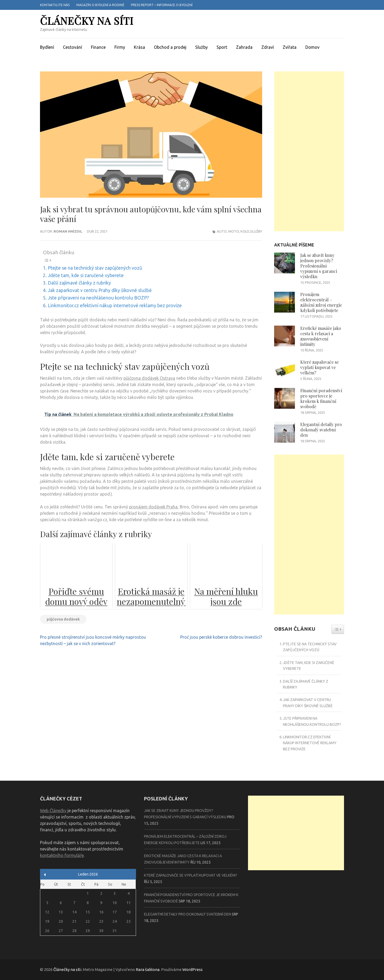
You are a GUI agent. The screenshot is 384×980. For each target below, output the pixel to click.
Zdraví (268, 47)
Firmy (120, 47)
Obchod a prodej (170, 47)
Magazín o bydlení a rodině (100, 5)
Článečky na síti (87, 21)
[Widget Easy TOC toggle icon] (338, 629)
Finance (98, 47)
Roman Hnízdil (68, 231)
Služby (201, 47)
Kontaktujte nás (55, 5)
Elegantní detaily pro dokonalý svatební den (321, 430)
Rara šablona (148, 969)
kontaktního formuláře (62, 855)
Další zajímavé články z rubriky (79, 283)
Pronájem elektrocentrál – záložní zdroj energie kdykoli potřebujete (321, 302)
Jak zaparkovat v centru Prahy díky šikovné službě (100, 290)
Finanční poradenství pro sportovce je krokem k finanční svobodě (321, 398)
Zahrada (244, 47)
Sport (222, 47)
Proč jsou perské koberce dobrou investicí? (221, 637)
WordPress (193, 969)
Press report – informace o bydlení (162, 5)
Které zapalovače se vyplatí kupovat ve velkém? (319, 367)
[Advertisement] (309, 151)
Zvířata (290, 47)
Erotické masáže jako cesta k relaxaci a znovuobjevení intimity (321, 336)
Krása (139, 47)
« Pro (45, 875)
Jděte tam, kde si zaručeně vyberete (86, 275)
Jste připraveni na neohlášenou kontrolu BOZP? (98, 298)
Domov (312, 47)
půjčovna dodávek (63, 619)
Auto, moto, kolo (233, 231)
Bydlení (47, 47)
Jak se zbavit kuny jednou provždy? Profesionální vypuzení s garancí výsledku (319, 266)
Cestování (73, 47)
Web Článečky (53, 811)
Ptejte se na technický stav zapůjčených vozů (95, 268)
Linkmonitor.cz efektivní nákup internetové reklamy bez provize (115, 305)
